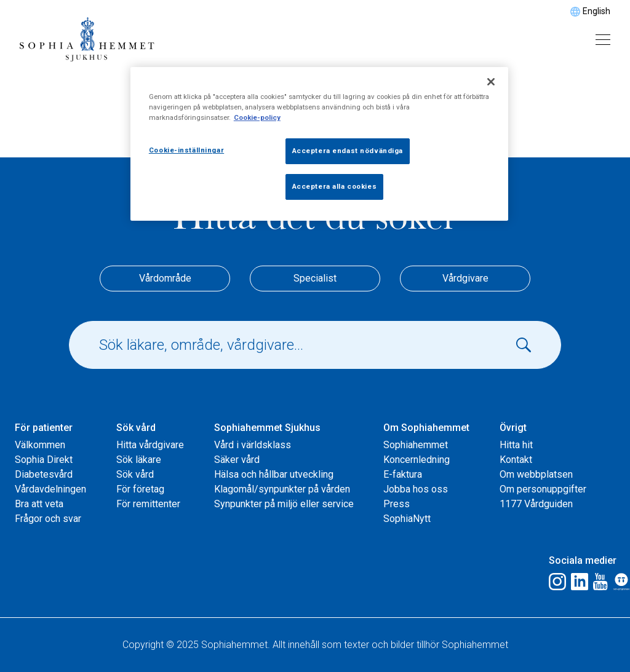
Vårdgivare (465, 278)
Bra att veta (39, 504)
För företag (140, 489)
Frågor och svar (48, 519)
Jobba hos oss (416, 489)
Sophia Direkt (44, 460)
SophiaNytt (407, 519)
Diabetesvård (44, 474)
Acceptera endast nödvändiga (348, 151)
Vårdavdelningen (50, 489)
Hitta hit (516, 445)
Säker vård (237, 460)
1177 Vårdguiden (536, 504)
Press (397, 504)
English (596, 11)
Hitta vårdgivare (150, 445)
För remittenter (148, 504)
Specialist (315, 278)
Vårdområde (165, 278)
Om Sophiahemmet (426, 428)
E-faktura (403, 474)
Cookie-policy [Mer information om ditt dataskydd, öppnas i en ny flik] (257, 117)
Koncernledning (417, 460)
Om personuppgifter (543, 489)
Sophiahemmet (416, 445)
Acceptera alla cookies (335, 186)
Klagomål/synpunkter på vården (282, 489)
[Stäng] (491, 82)
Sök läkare (139, 460)
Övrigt (513, 428)
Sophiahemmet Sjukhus (267, 428)
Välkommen (40, 445)
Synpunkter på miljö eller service (284, 504)
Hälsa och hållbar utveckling (274, 474)
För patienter (44, 428)
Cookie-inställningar (186, 150)
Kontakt (516, 460)
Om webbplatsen (536, 474)
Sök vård (136, 428)
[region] (319, 144)
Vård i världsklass (253, 445)
